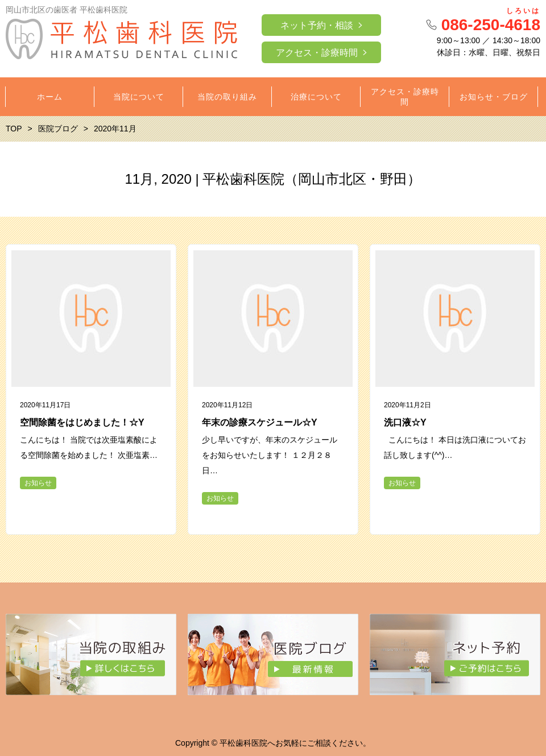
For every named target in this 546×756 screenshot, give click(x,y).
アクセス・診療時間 (317, 53)
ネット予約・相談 (317, 25)
